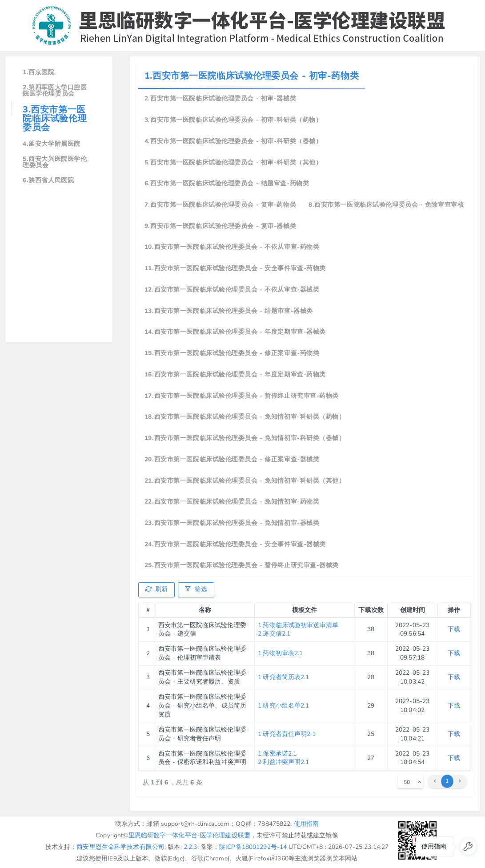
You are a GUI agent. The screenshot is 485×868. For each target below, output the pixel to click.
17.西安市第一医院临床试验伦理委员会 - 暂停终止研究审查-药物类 (242, 396)
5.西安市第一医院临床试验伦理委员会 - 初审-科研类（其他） (233, 162)
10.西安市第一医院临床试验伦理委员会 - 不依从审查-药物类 (232, 247)
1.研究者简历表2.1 (283, 677)
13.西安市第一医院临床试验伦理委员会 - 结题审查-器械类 (229, 311)
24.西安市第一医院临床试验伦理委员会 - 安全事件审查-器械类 (235, 544)
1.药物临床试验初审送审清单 (298, 625)
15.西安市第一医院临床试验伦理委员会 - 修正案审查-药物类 (232, 353)
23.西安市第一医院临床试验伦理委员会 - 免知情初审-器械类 (232, 523)
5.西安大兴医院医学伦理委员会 (55, 162)
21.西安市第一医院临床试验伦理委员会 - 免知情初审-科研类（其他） (245, 481)
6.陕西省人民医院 (48, 180)
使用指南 (307, 824)
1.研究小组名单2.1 (283, 706)
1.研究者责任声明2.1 (287, 734)
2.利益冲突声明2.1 (283, 762)
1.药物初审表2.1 (280, 653)
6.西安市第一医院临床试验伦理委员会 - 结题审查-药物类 (227, 183)
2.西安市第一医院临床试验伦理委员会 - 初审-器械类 (220, 98)
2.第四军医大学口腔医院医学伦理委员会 (55, 90)
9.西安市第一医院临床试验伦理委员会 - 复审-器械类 (220, 226)
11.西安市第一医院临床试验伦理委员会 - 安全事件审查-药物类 (235, 268)
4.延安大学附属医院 (52, 144)
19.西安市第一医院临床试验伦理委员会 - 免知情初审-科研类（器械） (245, 438)
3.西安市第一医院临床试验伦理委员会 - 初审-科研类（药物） (233, 120)
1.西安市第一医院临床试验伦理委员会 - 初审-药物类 (252, 76)
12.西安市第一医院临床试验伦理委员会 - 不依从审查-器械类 (232, 290)
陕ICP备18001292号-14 (253, 847)
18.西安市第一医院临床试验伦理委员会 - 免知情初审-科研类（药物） (245, 417)
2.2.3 (190, 847)
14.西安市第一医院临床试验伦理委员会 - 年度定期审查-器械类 (235, 332)
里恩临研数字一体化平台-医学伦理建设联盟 (190, 835)
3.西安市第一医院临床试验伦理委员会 (55, 118)
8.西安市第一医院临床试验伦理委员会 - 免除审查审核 (386, 205)
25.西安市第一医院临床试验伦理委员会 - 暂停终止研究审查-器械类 (242, 565)
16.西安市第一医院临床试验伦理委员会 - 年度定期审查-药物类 (235, 374)
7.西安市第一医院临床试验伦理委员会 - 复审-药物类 (220, 205)
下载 (454, 629)
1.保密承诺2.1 (277, 754)
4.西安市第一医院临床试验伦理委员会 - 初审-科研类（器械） (233, 141)
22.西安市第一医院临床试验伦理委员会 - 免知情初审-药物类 (232, 502)
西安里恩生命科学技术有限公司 (120, 847)
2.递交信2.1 (274, 634)
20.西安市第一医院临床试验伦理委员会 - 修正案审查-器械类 (232, 459)
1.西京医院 (38, 72)
